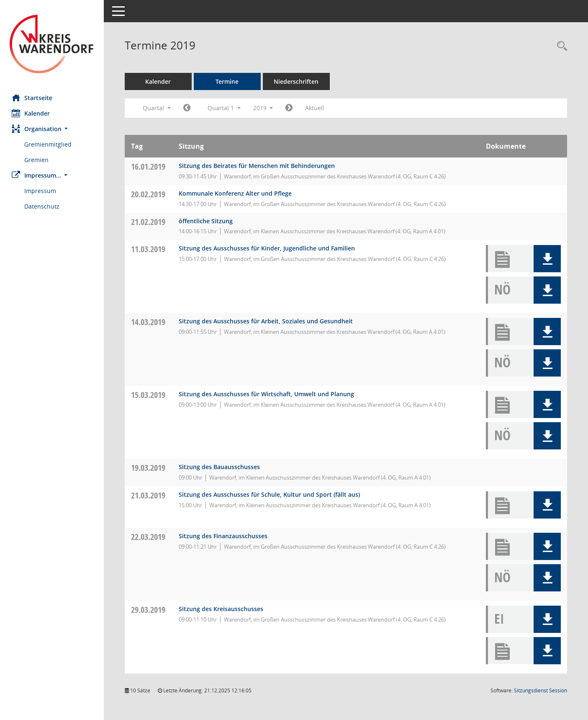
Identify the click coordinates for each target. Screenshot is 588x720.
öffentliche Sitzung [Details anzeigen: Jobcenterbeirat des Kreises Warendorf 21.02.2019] (207, 221)
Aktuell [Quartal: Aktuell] (316, 108)
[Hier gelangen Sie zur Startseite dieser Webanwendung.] (52, 44)
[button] (52, 129)
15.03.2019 (149, 395)
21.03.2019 (149, 495)
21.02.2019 (149, 222)
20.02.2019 (149, 194)
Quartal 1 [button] (225, 108)
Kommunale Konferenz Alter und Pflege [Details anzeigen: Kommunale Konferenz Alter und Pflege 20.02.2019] (236, 193)
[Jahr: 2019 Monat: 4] (290, 108)
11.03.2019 (149, 249)
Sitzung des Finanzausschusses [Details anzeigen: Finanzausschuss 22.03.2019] (224, 536)
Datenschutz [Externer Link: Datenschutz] (43, 206)
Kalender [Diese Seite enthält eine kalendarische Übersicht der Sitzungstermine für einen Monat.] (32, 113)
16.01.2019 (149, 166)
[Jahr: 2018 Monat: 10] (188, 108)
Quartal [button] (158, 108)
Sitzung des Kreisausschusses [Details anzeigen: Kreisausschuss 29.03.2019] (222, 609)
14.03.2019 (149, 322)
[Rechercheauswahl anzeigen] (560, 46)
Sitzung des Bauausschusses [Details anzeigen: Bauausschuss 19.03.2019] (220, 467)
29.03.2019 (149, 610)
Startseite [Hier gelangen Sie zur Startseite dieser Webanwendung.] (33, 98)
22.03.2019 (149, 537)
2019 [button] (264, 108)
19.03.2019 (149, 468)
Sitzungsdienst (540, 690)
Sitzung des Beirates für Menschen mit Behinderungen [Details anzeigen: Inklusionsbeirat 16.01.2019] (258, 166)
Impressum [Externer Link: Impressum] (41, 191)
